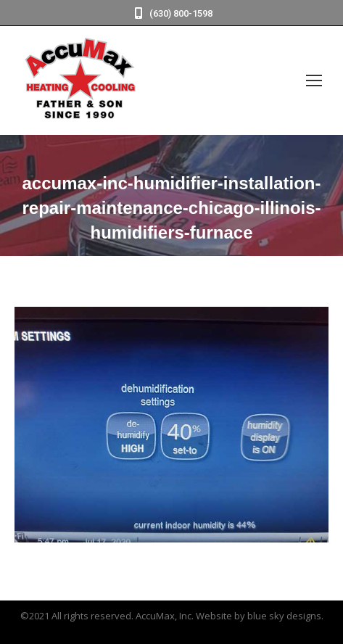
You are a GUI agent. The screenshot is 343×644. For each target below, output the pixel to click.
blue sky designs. (285, 616)
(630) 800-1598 (172, 13)
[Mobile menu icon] (314, 80)
